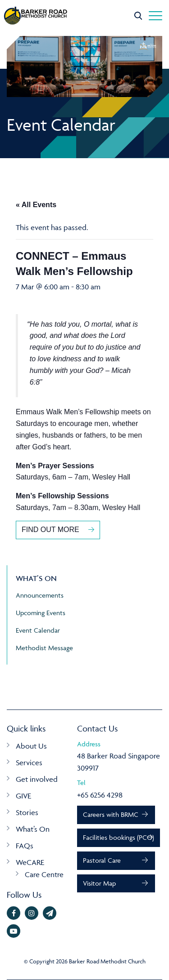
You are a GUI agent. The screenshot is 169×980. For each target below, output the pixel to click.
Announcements (40, 595)
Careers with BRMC (111, 814)
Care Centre (44, 874)
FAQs (25, 846)
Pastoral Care (102, 860)
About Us (31, 746)
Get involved (37, 779)
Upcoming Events (41, 613)
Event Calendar (38, 630)
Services (29, 763)
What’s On (33, 829)
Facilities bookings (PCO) (119, 837)
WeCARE (30, 862)
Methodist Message (44, 648)
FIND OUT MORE (50, 530)
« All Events (36, 205)
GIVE (23, 796)
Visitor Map (99, 883)
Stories (27, 812)
